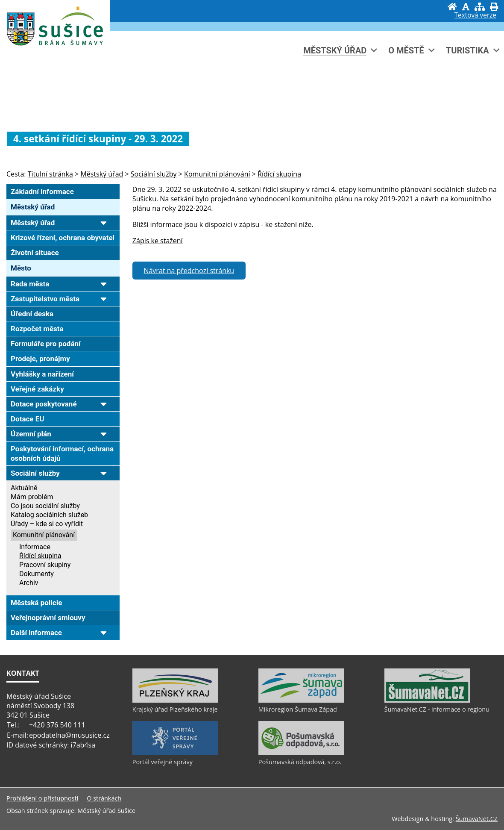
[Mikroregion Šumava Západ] (301, 700)
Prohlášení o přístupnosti (42, 798)
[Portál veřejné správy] (175, 753)
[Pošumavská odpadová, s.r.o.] (301, 753)
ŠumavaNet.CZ (477, 819)
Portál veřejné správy (163, 762)
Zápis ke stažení (158, 241)
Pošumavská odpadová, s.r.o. (300, 762)
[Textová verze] (475, 15)
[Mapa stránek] (480, 7)
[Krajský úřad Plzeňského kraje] (175, 700)
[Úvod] (452, 7)
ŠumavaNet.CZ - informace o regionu (437, 709)
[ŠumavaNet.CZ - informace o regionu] (427, 700)
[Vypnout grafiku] (466, 7)
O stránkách (104, 798)
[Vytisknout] (494, 7)
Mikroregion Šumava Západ (298, 709)
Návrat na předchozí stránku (189, 271)
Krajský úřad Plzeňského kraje (175, 709)
